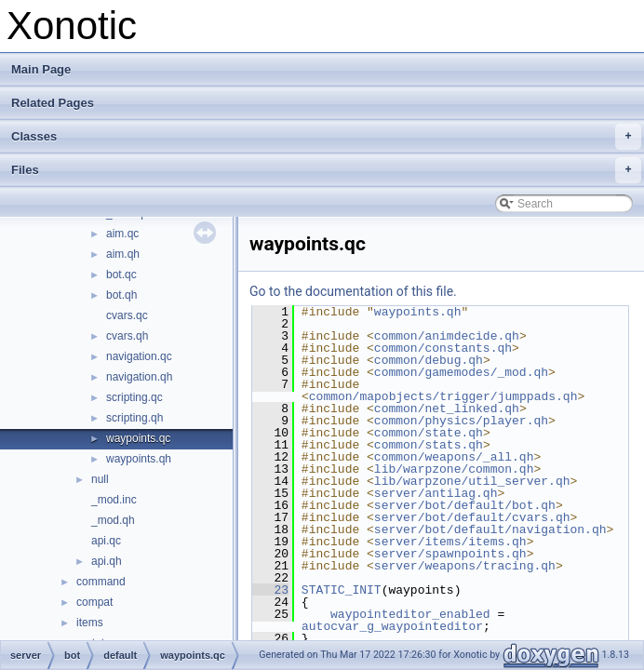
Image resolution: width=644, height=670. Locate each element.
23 (270, 590)
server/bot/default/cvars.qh (472, 517)
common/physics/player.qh (461, 421)
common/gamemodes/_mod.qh (461, 372)
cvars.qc (127, 315)
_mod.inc (114, 500)
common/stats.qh (429, 445)
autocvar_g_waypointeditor (392, 626)
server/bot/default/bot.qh (465, 505)
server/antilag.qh (436, 493)
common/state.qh (429, 433)
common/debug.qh (429, 360)
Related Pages (53, 103)
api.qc (106, 541)
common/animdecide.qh (447, 336)
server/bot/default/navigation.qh (490, 529)
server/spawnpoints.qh (450, 554)
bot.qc (121, 275)
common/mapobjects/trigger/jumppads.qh (443, 396)
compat (94, 602)
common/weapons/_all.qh (454, 457)
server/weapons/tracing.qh (465, 566)
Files (326, 170)
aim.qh (123, 254)
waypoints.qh (139, 459)
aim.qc (122, 234)
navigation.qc (139, 356)
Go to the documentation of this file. (353, 291)
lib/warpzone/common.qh (454, 469)
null (100, 479)
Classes (326, 137)
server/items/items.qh (450, 542)
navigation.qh (139, 377)
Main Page (41, 69)
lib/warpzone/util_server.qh (472, 481)
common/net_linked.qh (447, 409)
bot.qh (121, 295)
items (90, 623)
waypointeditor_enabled (410, 614)
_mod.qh (113, 520)
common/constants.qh (443, 348)
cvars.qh (127, 336)
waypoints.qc (138, 438)
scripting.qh (134, 418)
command (101, 582)
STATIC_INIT (342, 590)
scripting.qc (134, 397)
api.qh (107, 561)
